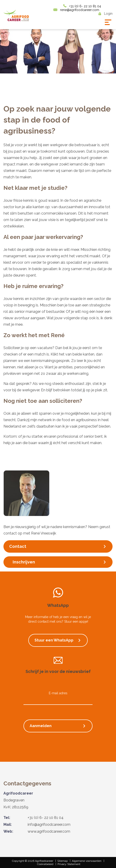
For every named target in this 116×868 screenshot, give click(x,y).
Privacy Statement (69, 864)
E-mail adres (58, 693)
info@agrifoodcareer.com (49, 825)
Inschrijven (24, 562)
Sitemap (62, 861)
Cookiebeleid (45, 864)
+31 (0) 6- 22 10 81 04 (85, 6)
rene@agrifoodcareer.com (80, 10)
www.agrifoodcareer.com (49, 831)
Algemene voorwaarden (87, 861)
